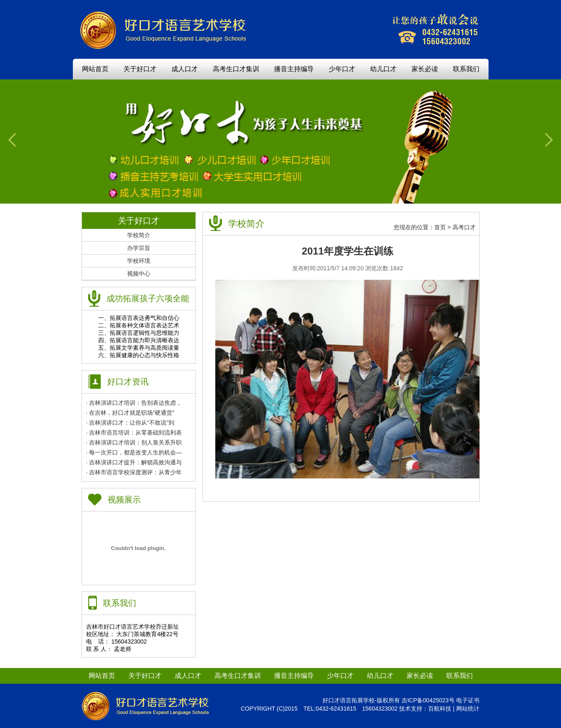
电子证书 (468, 700)
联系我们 (466, 69)
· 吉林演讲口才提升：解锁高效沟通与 (134, 462)
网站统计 (468, 709)
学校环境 (139, 261)
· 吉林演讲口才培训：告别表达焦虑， (134, 403)
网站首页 (95, 69)
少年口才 (342, 69)
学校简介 (139, 235)
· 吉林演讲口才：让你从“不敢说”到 (130, 423)
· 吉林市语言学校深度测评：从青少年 (134, 472)
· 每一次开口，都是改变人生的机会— (134, 452)
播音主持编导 (294, 69)
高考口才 (464, 227)
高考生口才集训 (236, 69)
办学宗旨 (139, 248)
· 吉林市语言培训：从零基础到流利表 (134, 432)
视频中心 (139, 274)
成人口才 (185, 69)
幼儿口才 (383, 69)
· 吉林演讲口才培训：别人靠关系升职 (134, 442)
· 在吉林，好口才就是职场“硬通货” (130, 413)
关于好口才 (140, 69)
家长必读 (425, 69)
